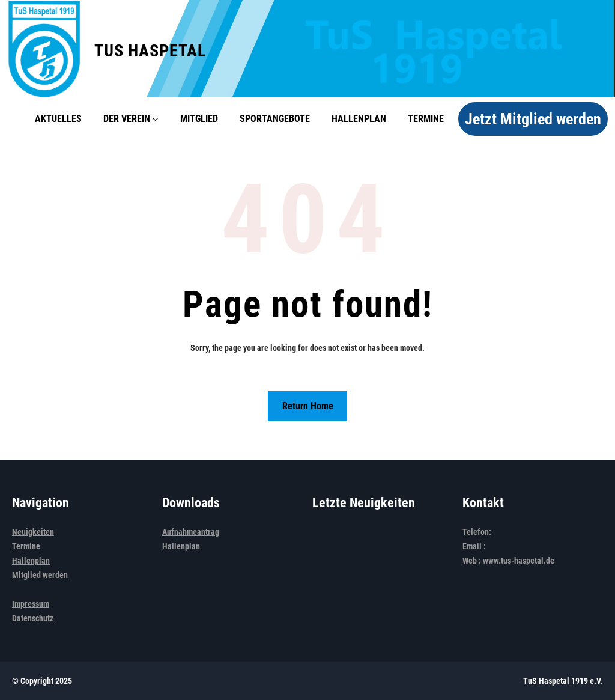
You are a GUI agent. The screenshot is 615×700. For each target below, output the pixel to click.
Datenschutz (33, 618)
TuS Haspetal (150, 51)
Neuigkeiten (33, 532)
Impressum (31, 604)
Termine (26, 546)
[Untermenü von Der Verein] (156, 119)
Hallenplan (31, 561)
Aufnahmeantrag (191, 532)
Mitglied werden (40, 575)
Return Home (308, 406)
